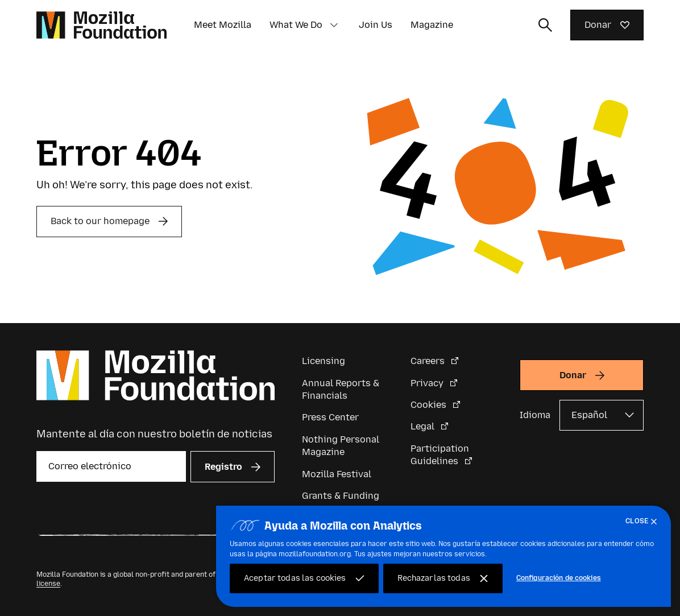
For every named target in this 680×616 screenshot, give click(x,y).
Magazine (432, 25)
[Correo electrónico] (111, 466)
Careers (429, 361)
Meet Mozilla (223, 25)
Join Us (376, 25)
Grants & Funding (341, 496)
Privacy (428, 383)
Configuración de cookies (559, 578)
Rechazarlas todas (434, 578)
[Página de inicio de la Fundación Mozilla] (101, 25)
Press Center (330, 417)
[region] (443, 556)
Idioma (535, 415)
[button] (334, 25)
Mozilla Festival (337, 474)
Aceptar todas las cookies (295, 578)
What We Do (296, 25)
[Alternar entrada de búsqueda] (545, 25)
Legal (424, 426)
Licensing (324, 361)
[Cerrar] (644, 522)
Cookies (430, 405)
